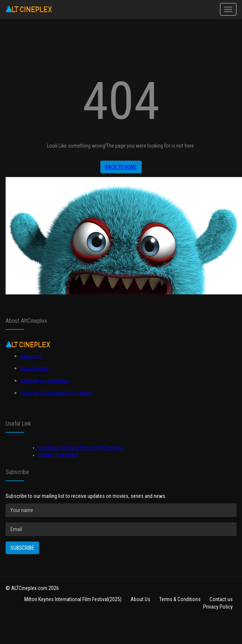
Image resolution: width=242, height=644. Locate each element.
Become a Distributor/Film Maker (57, 393)
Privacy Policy (218, 607)
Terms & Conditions (180, 599)
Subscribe (22, 548)
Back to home (121, 167)
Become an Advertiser (45, 381)
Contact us (221, 599)
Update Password (58, 455)
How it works (35, 368)
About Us (31, 356)
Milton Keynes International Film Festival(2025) (73, 599)
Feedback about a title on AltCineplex (80, 448)
